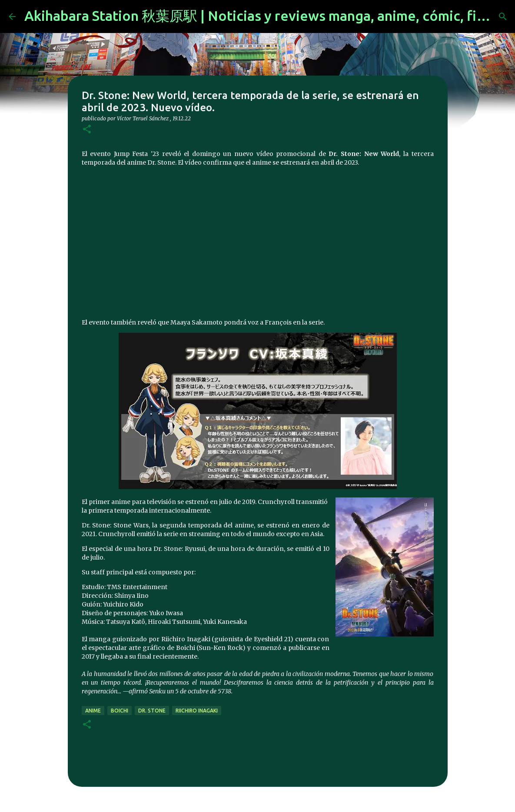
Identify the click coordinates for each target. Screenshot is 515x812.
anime (93, 711)
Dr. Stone (152, 711)
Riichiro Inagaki (197, 711)
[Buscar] (503, 17)
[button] (87, 130)
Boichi (120, 711)
